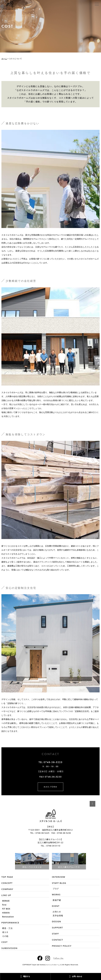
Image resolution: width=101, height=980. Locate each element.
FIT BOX (6, 909)
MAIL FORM (50, 787)
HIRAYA (6, 913)
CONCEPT (7, 883)
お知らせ (57, 912)
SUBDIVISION (9, 948)
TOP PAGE (7, 877)
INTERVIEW (59, 877)
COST (5, 942)
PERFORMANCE (10, 923)
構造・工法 (7, 928)
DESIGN (56, 921)
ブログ (56, 889)
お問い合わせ (76, 976)
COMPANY (7, 889)
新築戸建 (57, 900)
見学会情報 (58, 916)
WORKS (56, 894)
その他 (5, 936)
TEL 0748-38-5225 (51, 762)
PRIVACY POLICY (62, 946)
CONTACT (57, 940)
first (4, 905)
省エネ (5, 932)
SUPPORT (57, 928)
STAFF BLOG (59, 883)
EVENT (56, 906)
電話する (25, 976)
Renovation (8, 917)
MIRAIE (6, 901)
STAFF (55, 934)
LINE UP (6, 895)
